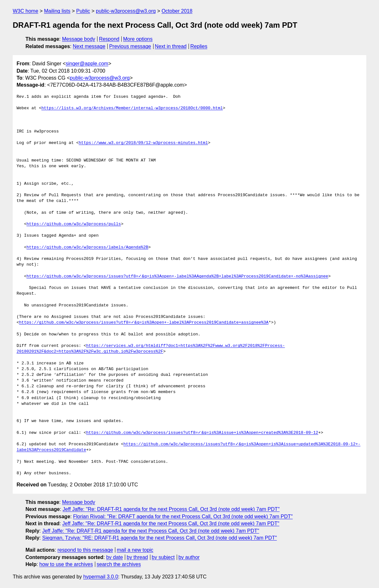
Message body (79, 39)
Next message (89, 46)
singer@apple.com (87, 64)
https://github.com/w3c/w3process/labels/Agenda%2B (87, 247)
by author (189, 557)
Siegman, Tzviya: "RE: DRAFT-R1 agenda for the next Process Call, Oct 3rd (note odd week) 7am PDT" (159, 538)
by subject (163, 557)
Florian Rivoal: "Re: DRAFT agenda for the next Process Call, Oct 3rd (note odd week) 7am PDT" (183, 516)
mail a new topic (135, 550)
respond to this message (85, 550)
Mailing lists (57, 11)
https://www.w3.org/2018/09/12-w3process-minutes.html (143, 143)
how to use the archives (66, 564)
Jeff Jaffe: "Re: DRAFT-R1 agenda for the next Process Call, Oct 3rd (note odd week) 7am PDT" (171, 509)
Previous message (130, 46)
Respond (109, 39)
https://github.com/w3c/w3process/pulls (74, 224)
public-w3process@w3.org (126, 11)
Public (83, 11)
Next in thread (171, 46)
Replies (199, 46)
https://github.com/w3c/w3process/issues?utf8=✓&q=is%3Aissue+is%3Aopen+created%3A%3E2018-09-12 (202, 433)
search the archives (119, 564)
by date (114, 557)
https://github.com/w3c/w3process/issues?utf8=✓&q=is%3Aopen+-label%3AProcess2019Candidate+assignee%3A (144, 323)
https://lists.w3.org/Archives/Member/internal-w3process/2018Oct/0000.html (132, 108)
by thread (137, 557)
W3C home (25, 11)
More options (138, 39)
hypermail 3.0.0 (100, 577)
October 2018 (177, 11)
